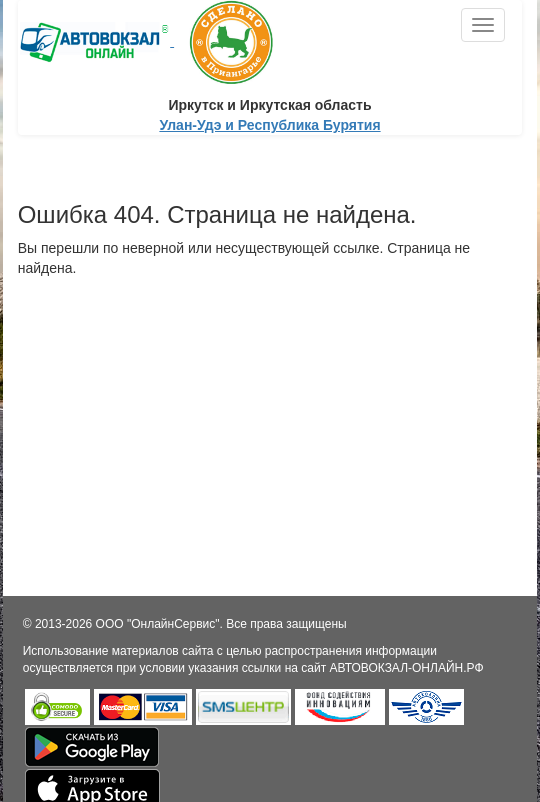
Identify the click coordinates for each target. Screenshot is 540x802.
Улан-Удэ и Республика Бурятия (269, 125)
